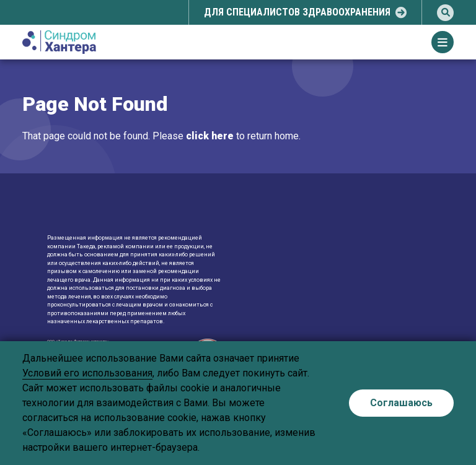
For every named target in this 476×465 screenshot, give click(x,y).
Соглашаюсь (401, 403)
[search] (445, 13)
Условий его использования (87, 373)
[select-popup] (305, 12)
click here (210, 136)
